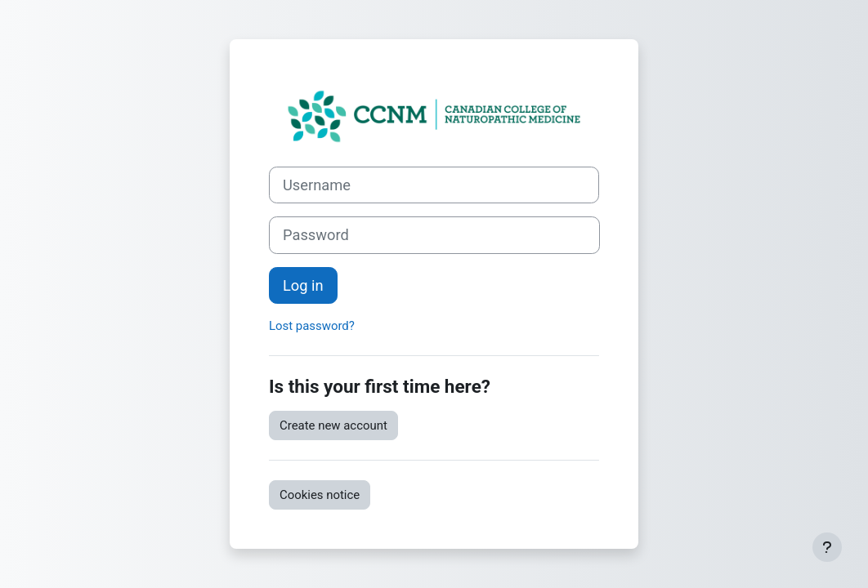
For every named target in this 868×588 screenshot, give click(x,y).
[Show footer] (827, 547)
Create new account (333, 425)
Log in (303, 285)
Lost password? (312, 326)
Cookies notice (320, 495)
